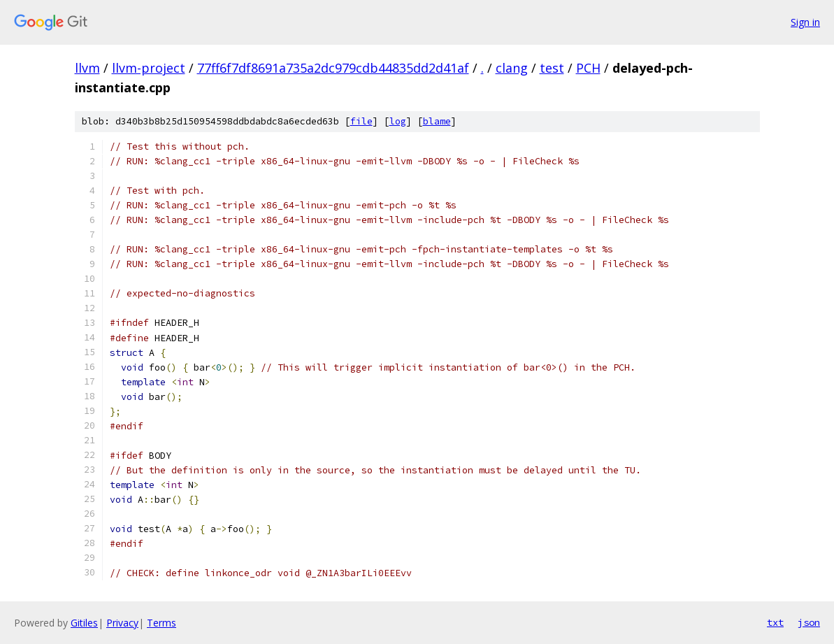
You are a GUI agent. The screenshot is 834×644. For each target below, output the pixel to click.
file (361, 121)
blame (437, 121)
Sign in (805, 22)
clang (512, 68)
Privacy (122, 623)
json (809, 622)
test (552, 68)
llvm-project (149, 68)
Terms (161, 623)
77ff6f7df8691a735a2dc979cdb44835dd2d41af (333, 68)
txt (775, 622)
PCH (588, 68)
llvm (87, 68)
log (398, 121)
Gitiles (84, 623)
